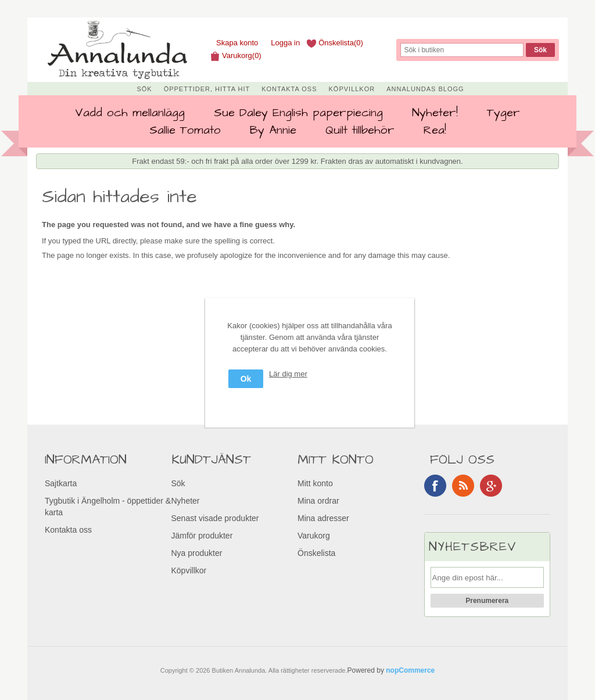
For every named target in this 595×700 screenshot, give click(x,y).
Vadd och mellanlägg (130, 113)
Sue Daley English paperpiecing (298, 113)
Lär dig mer (288, 374)
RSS (463, 486)
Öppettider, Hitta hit (207, 89)
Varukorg (314, 536)
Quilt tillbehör (360, 130)
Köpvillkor (352, 89)
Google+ (491, 486)
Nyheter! (435, 113)
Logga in (285, 43)
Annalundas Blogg (425, 89)
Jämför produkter (202, 536)
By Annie (273, 130)
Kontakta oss (289, 89)
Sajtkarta (61, 483)
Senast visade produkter (215, 518)
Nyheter (186, 501)
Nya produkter (197, 553)
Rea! (435, 130)
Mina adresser (323, 518)
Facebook (435, 486)
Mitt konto (315, 483)
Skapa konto (237, 43)
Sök (144, 89)
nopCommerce (410, 670)
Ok (246, 379)
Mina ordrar (318, 501)
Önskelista (316, 553)
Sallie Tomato (185, 130)
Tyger (503, 113)
